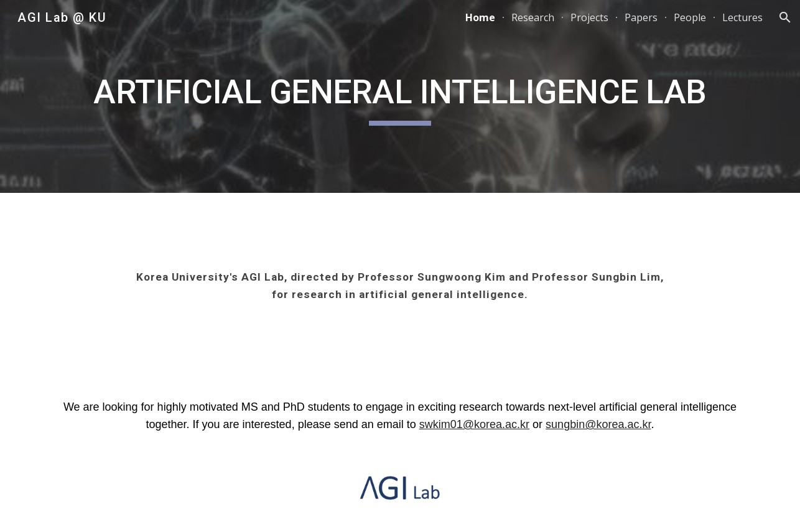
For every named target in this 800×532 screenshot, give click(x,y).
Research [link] (533, 17)
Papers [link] (641, 17)
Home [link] (480, 17)
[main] (400, 96)
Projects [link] (589, 17)
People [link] (690, 17)
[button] (785, 17)
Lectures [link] (742, 17)
